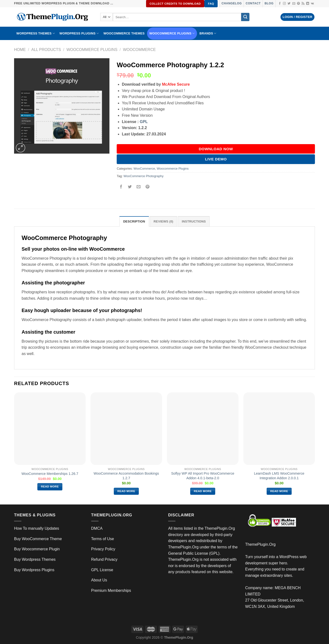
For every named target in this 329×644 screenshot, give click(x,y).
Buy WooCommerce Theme (38, 539)
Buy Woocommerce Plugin (37, 549)
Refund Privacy (104, 559)
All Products (46, 50)
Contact (253, 3)
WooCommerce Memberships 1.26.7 (50, 474)
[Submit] (245, 17)
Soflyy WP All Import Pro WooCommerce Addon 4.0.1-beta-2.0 (203, 476)
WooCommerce (139, 50)
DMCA (97, 528)
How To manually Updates (37, 528)
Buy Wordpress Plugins (34, 570)
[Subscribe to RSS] (303, 4)
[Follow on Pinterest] (298, 4)
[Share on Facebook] (121, 187)
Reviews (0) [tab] (163, 221)
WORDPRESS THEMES (36, 33)
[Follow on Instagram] (284, 4)
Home (20, 50)
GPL (144, 122)
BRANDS (208, 33)
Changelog (232, 3)
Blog (269, 3)
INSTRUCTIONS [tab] (194, 221)
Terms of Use (103, 539)
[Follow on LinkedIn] (308, 4)
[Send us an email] (294, 4)
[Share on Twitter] (130, 187)
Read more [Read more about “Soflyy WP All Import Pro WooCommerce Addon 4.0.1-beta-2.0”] (203, 491)
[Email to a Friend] (139, 187)
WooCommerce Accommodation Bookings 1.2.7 (126, 476)
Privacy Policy (103, 549)
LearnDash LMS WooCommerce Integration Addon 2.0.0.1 (279, 476)
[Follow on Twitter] (289, 4)
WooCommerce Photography (144, 176)
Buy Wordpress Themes (35, 559)
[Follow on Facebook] (280, 4)
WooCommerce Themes (124, 33)
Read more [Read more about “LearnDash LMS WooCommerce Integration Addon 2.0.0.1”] (279, 491)
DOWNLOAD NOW (216, 149)
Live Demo (216, 159)
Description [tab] (134, 221)
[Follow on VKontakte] (312, 4)
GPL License (102, 570)
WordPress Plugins (79, 33)
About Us (99, 580)
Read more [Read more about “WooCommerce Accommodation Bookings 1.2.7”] (126, 491)
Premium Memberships (111, 590)
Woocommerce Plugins (172, 33)
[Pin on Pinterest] (147, 187)
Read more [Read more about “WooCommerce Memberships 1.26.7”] (50, 487)
